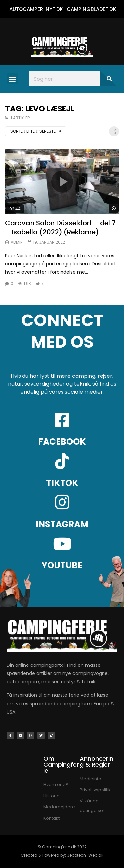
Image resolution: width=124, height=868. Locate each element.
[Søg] (109, 79)
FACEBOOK (62, 442)
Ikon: (62, 182)
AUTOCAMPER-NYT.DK (36, 9)
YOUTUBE (62, 565)
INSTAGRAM (62, 524)
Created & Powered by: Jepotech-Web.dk (62, 855)
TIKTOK (62, 483)
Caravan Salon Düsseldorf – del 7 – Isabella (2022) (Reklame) (60, 228)
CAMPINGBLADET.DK (91, 9)
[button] (12, 79)
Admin (17, 242)
